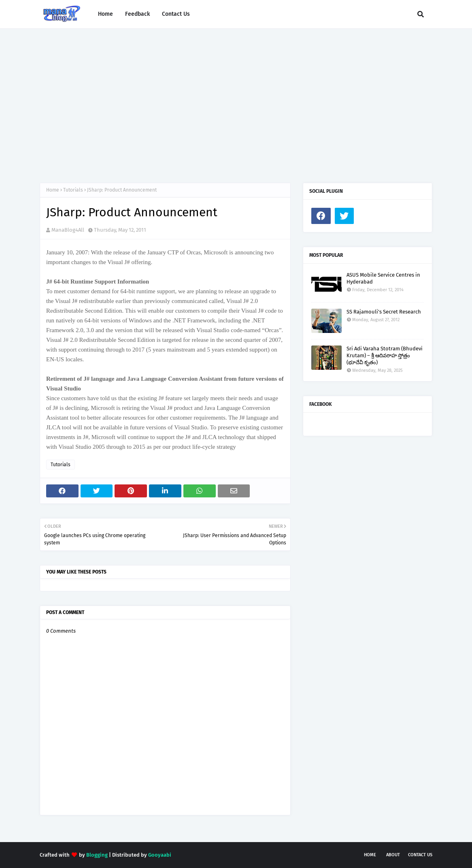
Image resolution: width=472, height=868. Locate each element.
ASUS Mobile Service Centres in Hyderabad (383, 278)
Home (53, 190)
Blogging (97, 855)
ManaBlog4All (68, 230)
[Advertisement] (236, 98)
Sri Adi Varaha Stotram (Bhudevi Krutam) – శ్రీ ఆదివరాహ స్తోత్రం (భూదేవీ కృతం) (385, 355)
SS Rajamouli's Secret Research (384, 312)
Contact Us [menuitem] (176, 14)
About (393, 855)
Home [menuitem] (105, 14)
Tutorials (73, 190)
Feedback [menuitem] (137, 14)
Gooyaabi (160, 855)
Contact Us (420, 855)
